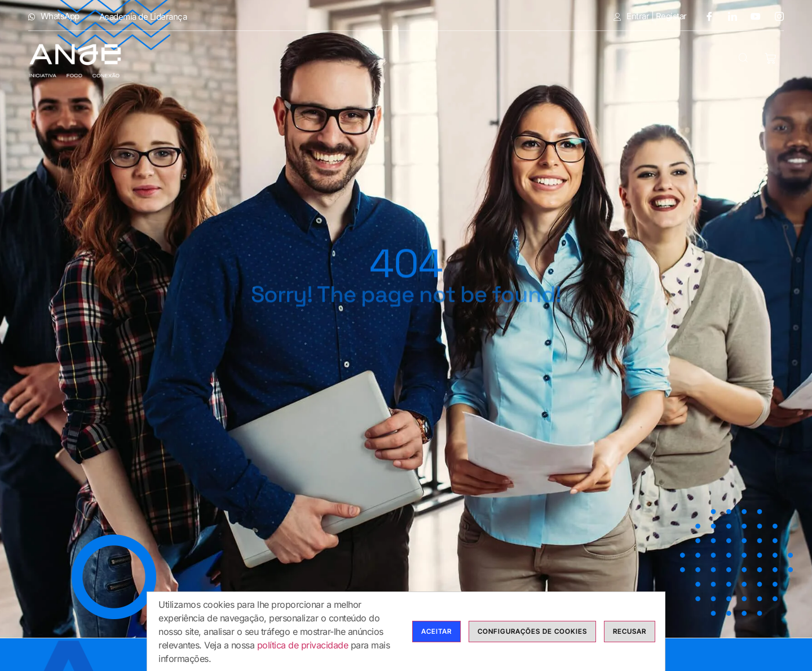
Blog (628, 59)
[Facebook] (705, 16)
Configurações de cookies (532, 631)
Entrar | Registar (650, 16)
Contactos (689, 59)
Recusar (630, 631)
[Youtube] (752, 16)
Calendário (565, 59)
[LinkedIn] (729, 16)
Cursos (489, 59)
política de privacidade (303, 645)
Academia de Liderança (143, 17)
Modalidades (401, 59)
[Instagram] (775, 16)
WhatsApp (54, 16)
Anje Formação (294, 59)
